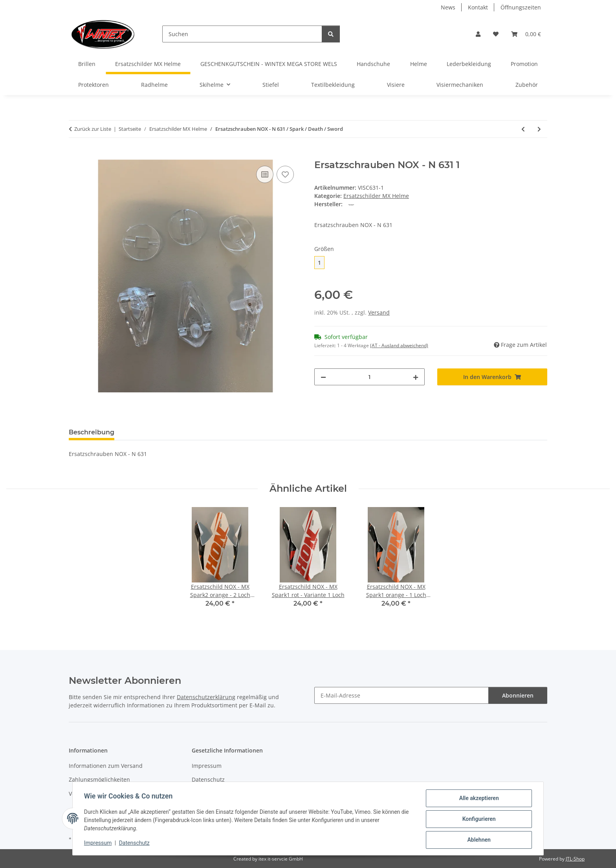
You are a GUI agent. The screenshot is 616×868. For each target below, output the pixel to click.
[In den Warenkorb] (75, 155)
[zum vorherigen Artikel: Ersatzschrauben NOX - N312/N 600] (523, 129)
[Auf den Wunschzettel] (285, 174)
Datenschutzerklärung (206, 697)
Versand (379, 312)
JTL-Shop (575, 859)
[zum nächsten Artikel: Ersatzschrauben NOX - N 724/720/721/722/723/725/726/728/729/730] (539, 129)
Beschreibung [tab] (92, 432)
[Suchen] (242, 34)
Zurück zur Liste (93, 129)
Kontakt (478, 7)
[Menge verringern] (323, 377)
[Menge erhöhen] (416, 377)
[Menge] (369, 377)
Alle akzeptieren (478, 799)
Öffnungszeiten (521, 7)
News (448, 7)
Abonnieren (518, 695)
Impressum (99, 844)
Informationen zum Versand (106, 766)
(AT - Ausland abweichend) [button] (399, 345)
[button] (478, 34)
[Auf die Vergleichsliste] (265, 174)
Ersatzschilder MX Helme (376, 196)
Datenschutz (136, 844)
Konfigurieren (478, 820)
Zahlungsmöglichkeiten (99, 779)
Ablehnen (478, 840)
